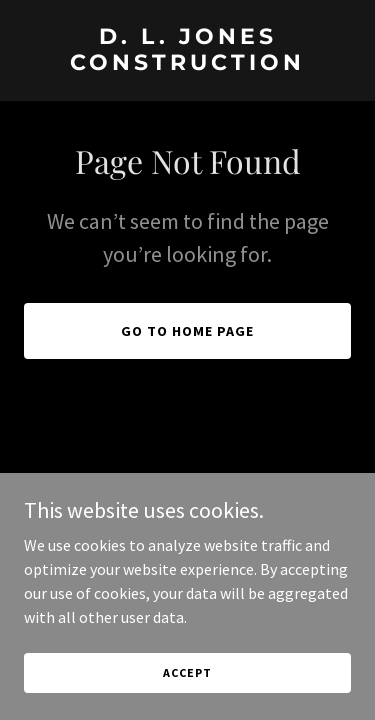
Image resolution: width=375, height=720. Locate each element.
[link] (187, 64)
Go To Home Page (187, 331)
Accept (187, 672)
